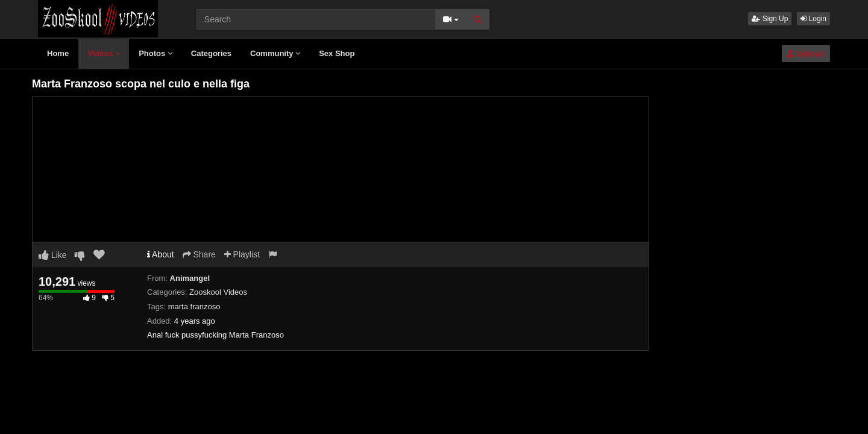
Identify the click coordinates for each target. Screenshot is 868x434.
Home (58, 53)
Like (53, 255)
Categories (211, 53)
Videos (104, 53)
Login (813, 19)
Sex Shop (337, 53)
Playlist (242, 254)
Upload (806, 54)
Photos (156, 53)
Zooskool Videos (218, 292)
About (161, 254)
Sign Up (770, 19)
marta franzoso (194, 307)
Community (275, 53)
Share (199, 254)
